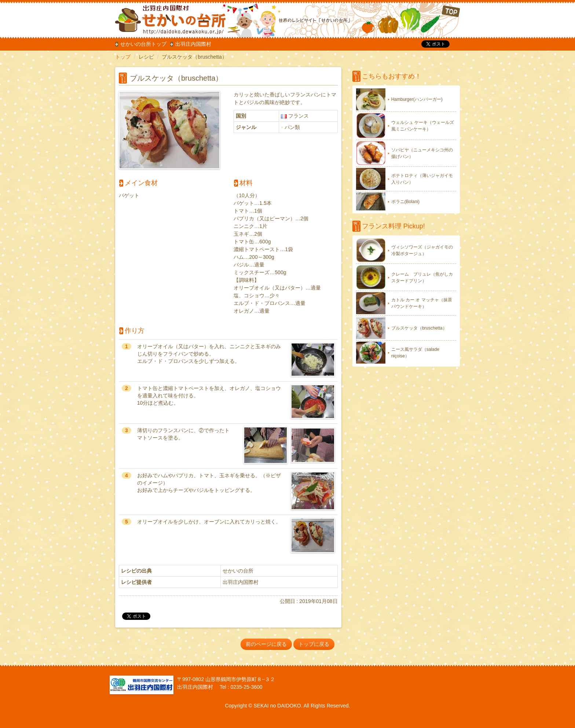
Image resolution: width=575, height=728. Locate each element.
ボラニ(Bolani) (405, 202)
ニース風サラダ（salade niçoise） (415, 353)
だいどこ (164, 18)
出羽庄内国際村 (193, 44)
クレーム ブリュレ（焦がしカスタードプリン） (422, 277)
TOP (411, 20)
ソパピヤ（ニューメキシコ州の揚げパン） (422, 153)
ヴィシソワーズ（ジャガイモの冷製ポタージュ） (422, 250)
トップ (123, 57)
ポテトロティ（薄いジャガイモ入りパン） (422, 179)
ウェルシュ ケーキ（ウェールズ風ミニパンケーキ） (423, 126)
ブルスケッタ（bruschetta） (419, 328)
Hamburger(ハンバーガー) (417, 99)
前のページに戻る (266, 644)
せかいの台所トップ (143, 44)
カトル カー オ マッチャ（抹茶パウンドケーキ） (422, 303)
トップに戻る (314, 644)
